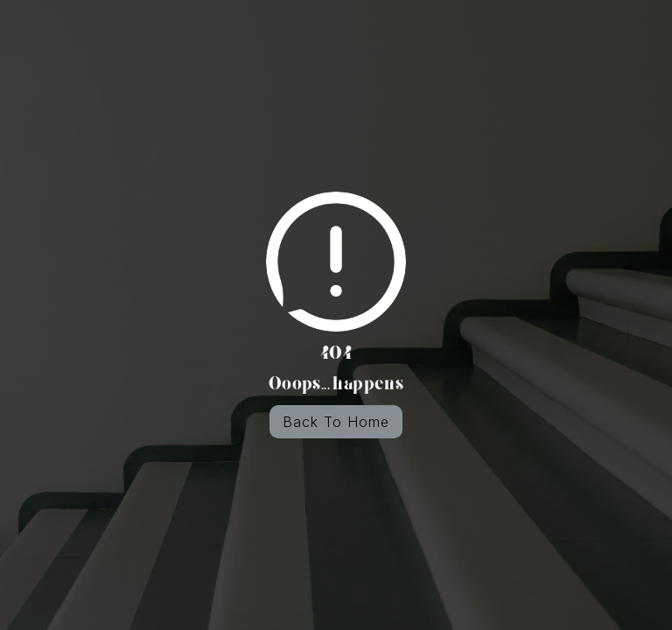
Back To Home (336, 422)
